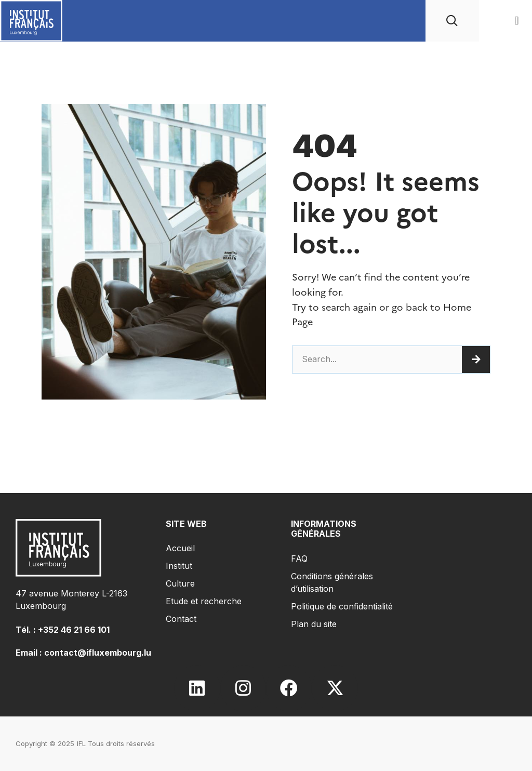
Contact (181, 619)
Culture (180, 583)
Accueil (180, 548)
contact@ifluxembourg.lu (98, 653)
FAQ (299, 559)
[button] (517, 21)
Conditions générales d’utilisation (332, 582)
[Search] (476, 360)
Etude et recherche (204, 601)
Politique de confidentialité (342, 606)
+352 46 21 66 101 (74, 630)
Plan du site (314, 624)
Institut (179, 566)
